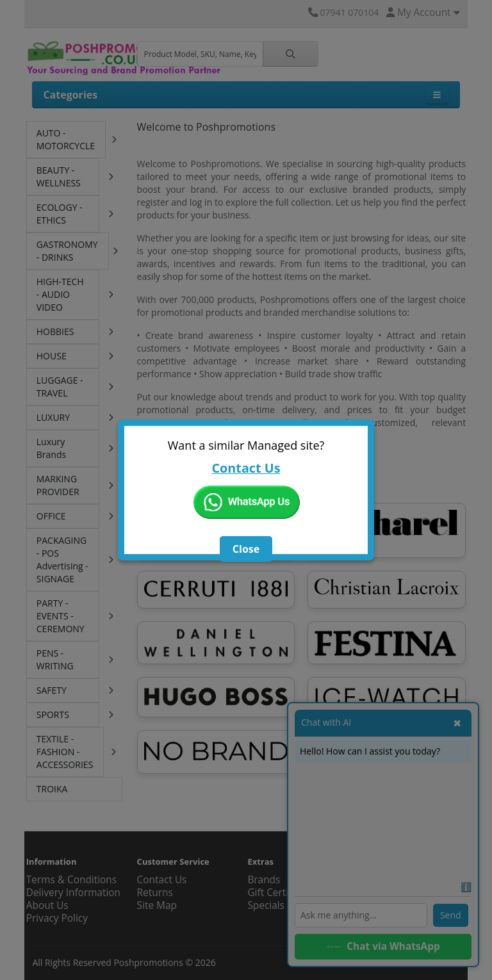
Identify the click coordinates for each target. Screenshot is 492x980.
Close (246, 549)
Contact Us (246, 468)
